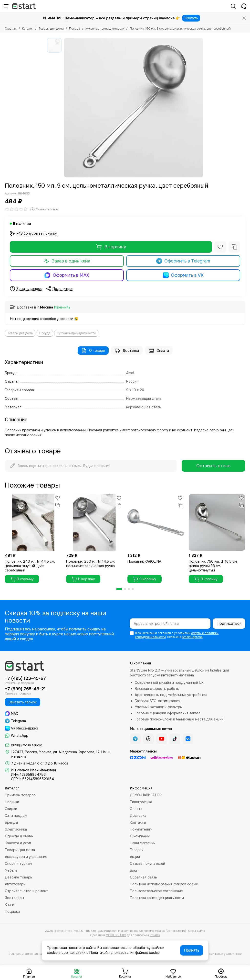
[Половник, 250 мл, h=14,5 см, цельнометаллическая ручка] (94, 522)
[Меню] (6, 6)
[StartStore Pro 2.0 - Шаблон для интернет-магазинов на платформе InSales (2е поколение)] (24, 6)
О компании (140, 836)
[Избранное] (220, 247)
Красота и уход (18, 843)
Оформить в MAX (67, 275)
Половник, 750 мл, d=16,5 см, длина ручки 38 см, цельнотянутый (213, 566)
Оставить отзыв (213, 466)
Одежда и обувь (19, 836)
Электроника (16, 829)
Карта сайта (197, 931)
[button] (119, 589)
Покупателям (141, 829)
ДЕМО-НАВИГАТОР (146, 795)
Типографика (141, 802)
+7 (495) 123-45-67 (25, 678)
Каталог (28, 29)
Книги (10, 905)
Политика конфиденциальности (157, 898)
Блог (134, 870)
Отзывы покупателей (147, 864)
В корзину (111, 247)
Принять (192, 950)
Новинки (12, 802)
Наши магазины (143, 843)
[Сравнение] (234, 247)
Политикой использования (112, 953)
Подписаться (229, 623)
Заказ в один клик (67, 261)
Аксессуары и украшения (26, 857)
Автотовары (15, 884)
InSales (155, 935)
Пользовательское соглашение (156, 891)
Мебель (11, 870)
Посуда (75, 29)
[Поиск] (233, 6)
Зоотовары (14, 898)
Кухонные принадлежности (105, 29)
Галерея (137, 850)
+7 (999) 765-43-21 (25, 689)
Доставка (127, 351)
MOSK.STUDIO (116, 935)
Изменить (62, 307)
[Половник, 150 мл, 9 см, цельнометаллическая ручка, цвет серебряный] (134, 108)
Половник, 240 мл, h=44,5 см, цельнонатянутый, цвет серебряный (30, 566)
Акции (135, 857)
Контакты (138, 822)
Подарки (12, 912)
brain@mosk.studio (27, 745)
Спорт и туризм (18, 864)
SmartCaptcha (192, 637)
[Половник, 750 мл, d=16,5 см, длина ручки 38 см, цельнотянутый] (217, 522)
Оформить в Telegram (183, 261)
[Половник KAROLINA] (156, 522)
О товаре (93, 351)
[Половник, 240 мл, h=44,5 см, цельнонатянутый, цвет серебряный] (33, 522)
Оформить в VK (183, 275)
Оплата (159, 351)
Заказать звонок (23, 702)
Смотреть (191, 18)
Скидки (11, 809)
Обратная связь (143, 877)
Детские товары (19, 877)
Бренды (11, 822)
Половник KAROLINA (144, 561)
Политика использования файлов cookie (164, 884)
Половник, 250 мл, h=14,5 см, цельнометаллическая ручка (91, 564)
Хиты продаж (16, 816)
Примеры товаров (20, 795)
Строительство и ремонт (26, 891)
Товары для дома (51, 29)
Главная (11, 29)
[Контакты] (244, 6)
